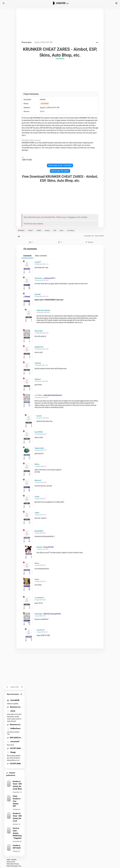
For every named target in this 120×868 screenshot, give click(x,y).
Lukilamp (38, 363)
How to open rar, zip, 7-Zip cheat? (60, 165)
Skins (62, 231)
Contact (14, 860)
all (21, 694)
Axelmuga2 (38, 614)
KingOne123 (39, 347)
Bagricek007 (39, 531)
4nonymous (39, 278)
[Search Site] (17, 687)
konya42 (38, 294)
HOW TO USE (27, 160)
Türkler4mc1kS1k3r (43, 310)
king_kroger (39, 331)
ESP (55, 231)
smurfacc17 (41, 630)
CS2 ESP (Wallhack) (15, 748)
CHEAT (30, 231)
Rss (20, 866)
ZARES (39, 231)
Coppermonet (39, 448)
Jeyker (37, 513)
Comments (27, 256)
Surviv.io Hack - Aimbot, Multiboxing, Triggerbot (17, 833)
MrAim (37, 464)
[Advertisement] (60, 25)
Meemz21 (38, 480)
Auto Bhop (71, 231)
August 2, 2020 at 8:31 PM (43, 42)
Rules (9, 860)
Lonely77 (38, 262)
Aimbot (47, 231)
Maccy (37, 563)
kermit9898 (39, 432)
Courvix (39, 416)
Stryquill (39, 547)
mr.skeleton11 (40, 598)
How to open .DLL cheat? (60, 171)
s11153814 (38, 395)
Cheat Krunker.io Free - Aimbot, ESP (17, 801)
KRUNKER (21, 231)
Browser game (27, 42)
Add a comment (41, 256)
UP (19, 237)
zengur (37, 497)
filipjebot (38, 379)
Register (72, 217)
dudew (37, 579)
